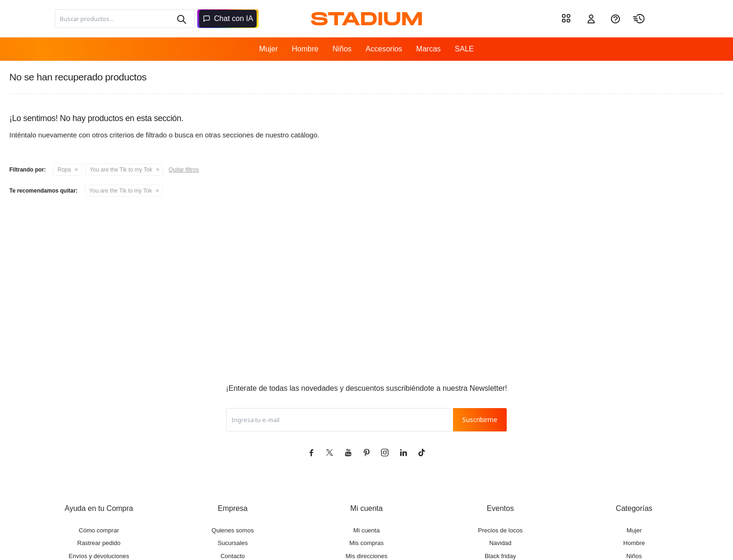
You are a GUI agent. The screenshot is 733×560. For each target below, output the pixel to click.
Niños (342, 49)
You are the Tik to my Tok (121, 170)
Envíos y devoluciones (99, 556)
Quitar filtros (184, 170)
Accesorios (384, 49)
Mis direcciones (366, 556)
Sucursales (233, 543)
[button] (181, 19)
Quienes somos (233, 530)
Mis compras (366, 543)
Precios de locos (500, 530)
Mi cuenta (366, 530)
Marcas (428, 49)
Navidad (500, 543)
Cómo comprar (99, 530)
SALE (464, 49)
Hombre (305, 49)
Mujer (268, 49)
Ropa (64, 170)
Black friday (500, 556)
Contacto (233, 556)
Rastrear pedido (99, 543)
